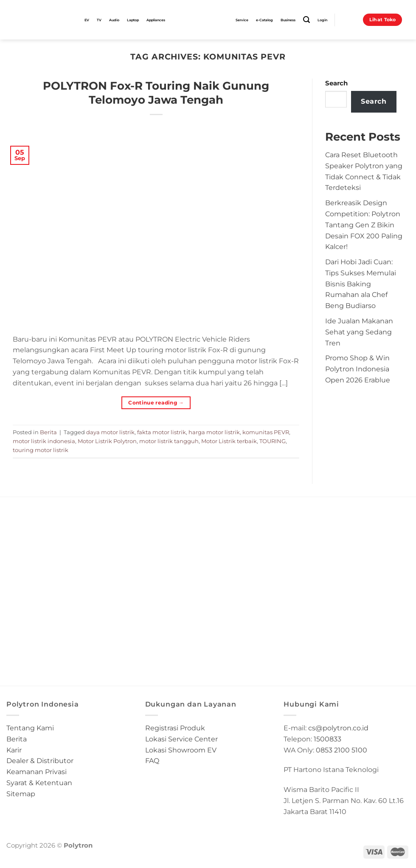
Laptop (133, 20)
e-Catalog (264, 20)
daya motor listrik (110, 432)
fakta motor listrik (162, 432)
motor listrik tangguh (169, 441)
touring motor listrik (41, 450)
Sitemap (21, 794)
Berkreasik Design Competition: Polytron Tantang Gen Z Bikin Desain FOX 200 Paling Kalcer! (364, 225)
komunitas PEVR (266, 432)
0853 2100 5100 (342, 750)
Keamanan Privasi (37, 772)
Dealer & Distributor (40, 761)
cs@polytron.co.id (338, 728)
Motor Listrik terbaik (229, 441)
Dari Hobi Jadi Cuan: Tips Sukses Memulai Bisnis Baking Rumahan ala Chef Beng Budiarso (361, 284)
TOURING (273, 441)
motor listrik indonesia (44, 441)
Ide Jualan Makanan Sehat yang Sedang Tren (359, 332)
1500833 (327, 739)
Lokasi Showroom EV (181, 750)
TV (99, 20)
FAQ (152, 761)
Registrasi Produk (175, 728)
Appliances (156, 20)
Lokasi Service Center (181, 739)
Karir (14, 750)
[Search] (306, 20)
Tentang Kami (30, 728)
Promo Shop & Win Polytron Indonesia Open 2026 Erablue (358, 369)
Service (242, 20)
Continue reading (156, 403)
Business (288, 20)
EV (87, 20)
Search (336, 83)
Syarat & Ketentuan (39, 783)
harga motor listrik (214, 432)
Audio (114, 20)
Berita (48, 432)
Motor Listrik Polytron (107, 441)
